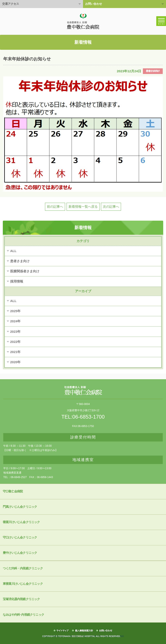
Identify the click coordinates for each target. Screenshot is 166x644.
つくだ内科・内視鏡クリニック (23, 568)
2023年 (15, 332)
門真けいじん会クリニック (20, 507)
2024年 (15, 321)
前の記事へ (55, 206)
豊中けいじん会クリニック (20, 553)
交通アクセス (11, 4)
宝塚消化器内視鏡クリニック (21, 599)
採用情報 (17, 281)
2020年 (15, 362)
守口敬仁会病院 (13, 491)
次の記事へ (111, 206)
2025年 (15, 311)
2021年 (15, 352)
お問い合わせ (94, 4)
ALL (13, 251)
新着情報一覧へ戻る (83, 206)
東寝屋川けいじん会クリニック (23, 584)
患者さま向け (20, 261)
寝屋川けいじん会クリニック (21, 522)
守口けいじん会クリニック (20, 537)
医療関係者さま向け (25, 271)
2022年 (15, 342)
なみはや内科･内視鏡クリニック (23, 615)
